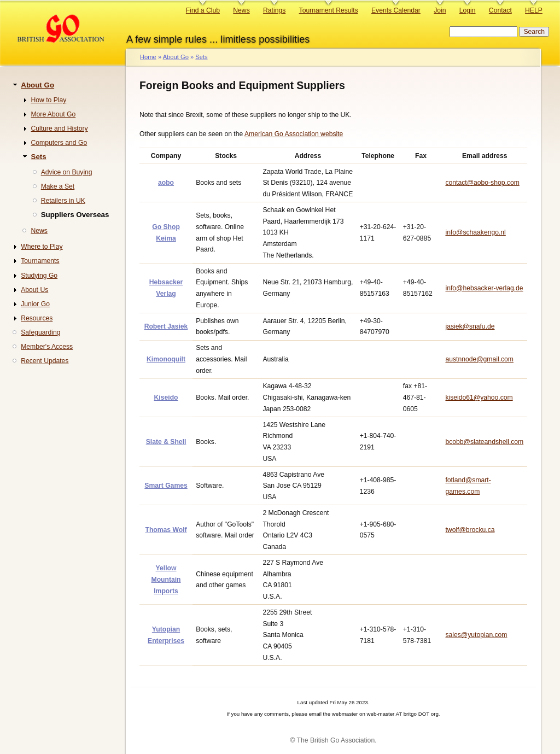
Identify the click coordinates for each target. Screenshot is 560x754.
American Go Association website (294, 134)
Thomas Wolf (166, 530)
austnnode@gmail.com (479, 359)
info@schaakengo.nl (475, 232)
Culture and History (59, 128)
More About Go (53, 114)
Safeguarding (40, 332)
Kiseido (166, 398)
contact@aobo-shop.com (482, 183)
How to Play (48, 100)
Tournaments (40, 261)
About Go (176, 57)
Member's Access (47, 347)
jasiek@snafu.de (470, 326)
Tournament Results (329, 10)
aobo (166, 183)
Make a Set (58, 186)
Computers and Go (59, 143)
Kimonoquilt (166, 359)
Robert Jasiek (166, 326)
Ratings (274, 10)
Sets (201, 57)
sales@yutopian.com (476, 635)
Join (440, 10)
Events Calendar (396, 10)
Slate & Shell (166, 442)
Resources (37, 318)
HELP (534, 10)
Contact (500, 10)
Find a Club (203, 10)
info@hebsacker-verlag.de (484, 288)
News (241, 10)
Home (148, 57)
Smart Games (166, 486)
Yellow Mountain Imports (166, 579)
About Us (34, 290)
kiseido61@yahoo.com (479, 398)
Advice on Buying (67, 172)
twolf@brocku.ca (470, 530)
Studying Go (39, 276)
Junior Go (35, 304)
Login (468, 10)
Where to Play (42, 247)
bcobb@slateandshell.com (484, 442)
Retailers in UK (63, 201)
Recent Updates (45, 361)
